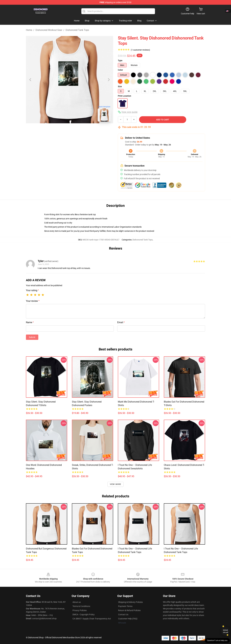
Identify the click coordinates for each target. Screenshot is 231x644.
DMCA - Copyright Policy (84, 614)
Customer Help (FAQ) (128, 619)
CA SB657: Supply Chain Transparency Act (92, 619)
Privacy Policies (80, 610)
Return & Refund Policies (129, 610)
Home (29, 30)
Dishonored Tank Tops (77, 30)
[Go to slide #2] (77, 130)
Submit (32, 337)
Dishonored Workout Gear (49, 30)
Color (120, 70)
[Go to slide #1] (62, 130)
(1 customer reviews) (140, 50)
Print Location (124, 96)
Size (120, 86)
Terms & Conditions (81, 606)
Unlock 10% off (225, 631)
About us (77, 602)
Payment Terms (125, 606)
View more (116, 484)
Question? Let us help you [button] (217, 640)
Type (120, 60)
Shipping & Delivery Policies (130, 602)
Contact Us (123, 614)
